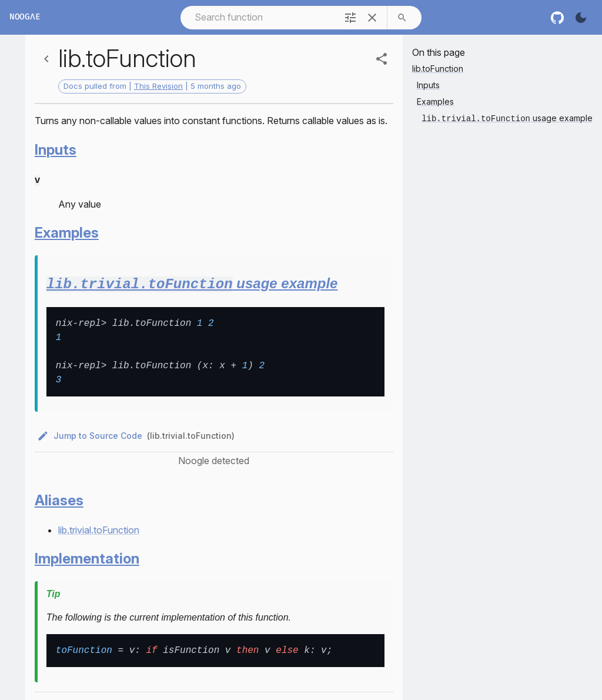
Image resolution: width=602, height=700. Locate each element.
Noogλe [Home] (25, 17)
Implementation (87, 557)
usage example (192, 283)
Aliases (59, 499)
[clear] (372, 18)
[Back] (46, 59)
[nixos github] (557, 18)
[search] (402, 18)
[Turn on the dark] (581, 18)
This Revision (158, 86)
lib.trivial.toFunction (99, 528)
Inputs (56, 150)
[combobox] (258, 17)
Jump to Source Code (91, 434)
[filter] (350, 18)
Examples (67, 231)
